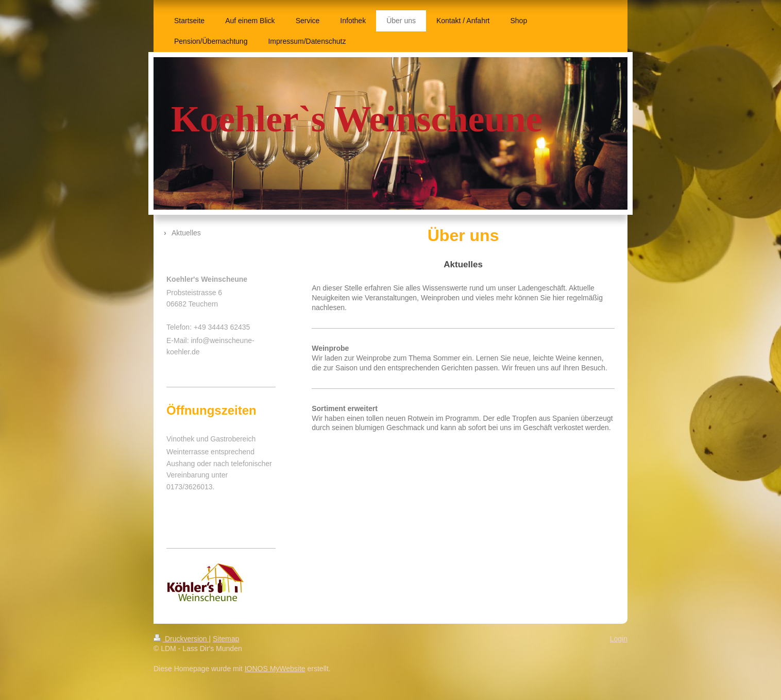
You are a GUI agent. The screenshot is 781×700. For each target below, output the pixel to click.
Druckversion (181, 639)
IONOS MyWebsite (275, 669)
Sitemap (226, 639)
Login (619, 639)
